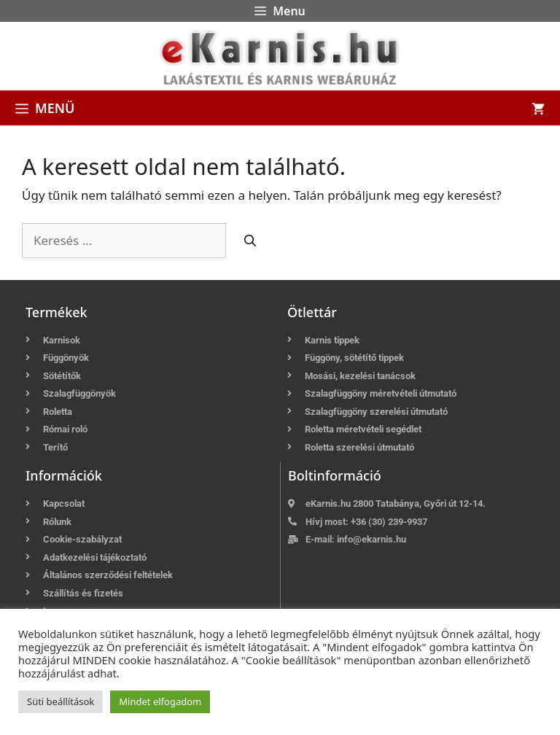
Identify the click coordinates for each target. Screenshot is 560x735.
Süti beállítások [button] (61, 701)
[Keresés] (250, 241)
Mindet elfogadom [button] (160, 701)
